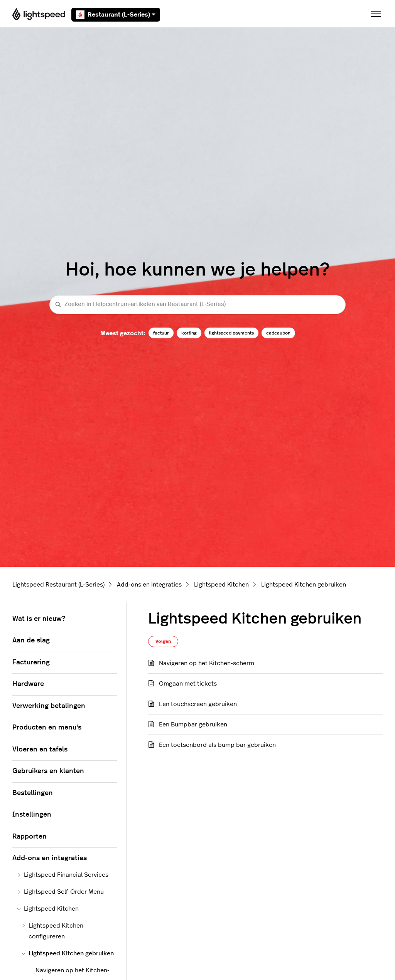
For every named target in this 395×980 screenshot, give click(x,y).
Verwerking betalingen (49, 706)
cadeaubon (278, 333)
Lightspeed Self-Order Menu (60, 892)
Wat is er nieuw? (39, 619)
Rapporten (30, 837)
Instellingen (32, 815)
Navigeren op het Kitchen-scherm (207, 663)
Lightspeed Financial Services (63, 875)
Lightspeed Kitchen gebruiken (304, 585)
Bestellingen (33, 793)
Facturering (31, 662)
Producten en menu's (47, 728)
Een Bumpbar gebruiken (193, 724)
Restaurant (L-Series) (116, 15)
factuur (161, 333)
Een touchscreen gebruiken (198, 704)
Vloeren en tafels (40, 750)
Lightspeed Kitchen (221, 585)
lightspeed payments (231, 333)
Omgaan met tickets (188, 684)
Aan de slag (31, 640)
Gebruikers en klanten (48, 771)
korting (189, 333)
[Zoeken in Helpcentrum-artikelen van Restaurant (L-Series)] (197, 305)
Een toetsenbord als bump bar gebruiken (217, 745)
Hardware (28, 684)
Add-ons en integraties (149, 585)
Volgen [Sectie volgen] (163, 641)
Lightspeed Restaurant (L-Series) (58, 585)
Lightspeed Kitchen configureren (52, 931)
